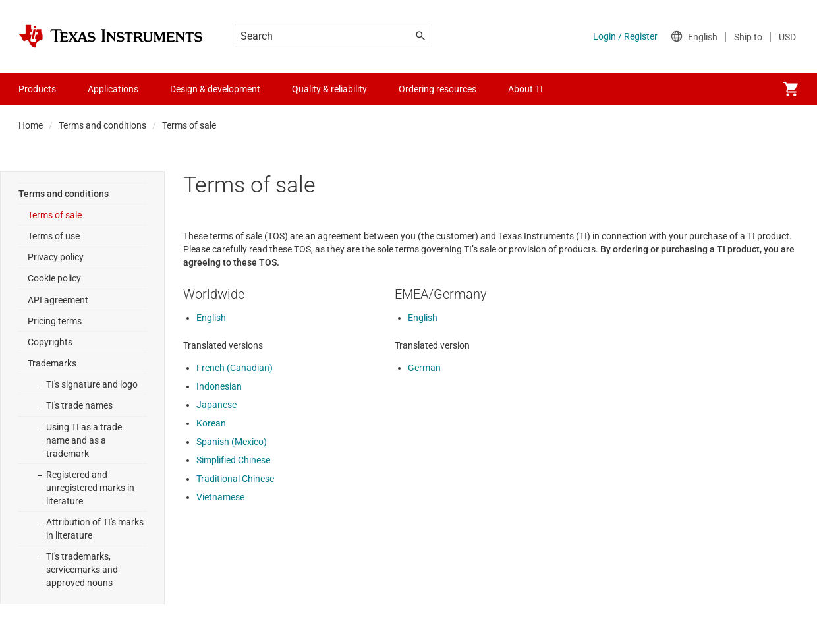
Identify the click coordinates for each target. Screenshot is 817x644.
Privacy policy (56, 257)
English (211, 318)
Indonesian (219, 386)
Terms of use (54, 236)
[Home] (111, 36)
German (424, 368)
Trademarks (52, 363)
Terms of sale (55, 215)
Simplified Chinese (233, 460)
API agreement (58, 300)
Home (31, 125)
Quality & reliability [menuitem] (329, 89)
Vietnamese (220, 497)
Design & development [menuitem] (215, 89)
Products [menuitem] (37, 89)
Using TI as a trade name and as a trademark (84, 440)
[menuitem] (791, 89)
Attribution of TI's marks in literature (95, 529)
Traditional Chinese (235, 479)
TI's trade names (79, 405)
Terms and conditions (102, 125)
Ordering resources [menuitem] (437, 89)
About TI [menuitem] (525, 89)
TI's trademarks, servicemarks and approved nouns (82, 570)
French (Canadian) (235, 368)
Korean (211, 423)
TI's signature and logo (92, 384)
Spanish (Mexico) (232, 442)
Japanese (216, 405)
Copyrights (50, 342)
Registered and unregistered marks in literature (90, 488)
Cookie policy (54, 278)
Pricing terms (55, 321)
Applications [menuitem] (113, 89)
